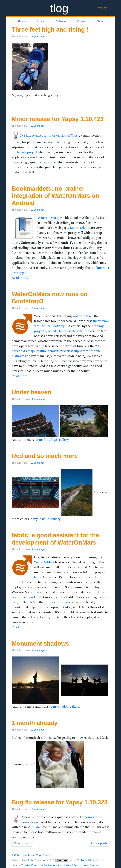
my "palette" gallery (47, 519)
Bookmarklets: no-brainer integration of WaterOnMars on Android (55, 196)
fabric (38, 577)
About (100, 21)
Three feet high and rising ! (50, 30)
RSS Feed (17, 855)
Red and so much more (45, 456)
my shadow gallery (66, 707)
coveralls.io (48, 162)
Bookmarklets (80, 228)
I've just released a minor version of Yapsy (50, 136)
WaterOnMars (48, 218)
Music (41, 21)
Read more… (20, 278)
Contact (47, 855)
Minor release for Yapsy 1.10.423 (58, 119)
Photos (22, 21)
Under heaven (31, 392)
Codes (81, 21)
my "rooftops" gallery (54, 440)
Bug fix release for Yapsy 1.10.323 (60, 802)
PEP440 (36, 827)
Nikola (29, 860)
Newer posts (22, 843)
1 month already (35, 723)
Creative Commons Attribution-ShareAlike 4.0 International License (60, 865)
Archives (29, 855)
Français (102, 8)
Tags (38, 855)
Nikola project (27, 152)
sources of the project (60, 602)
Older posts (99, 843)
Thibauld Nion (86, 860)
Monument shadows (40, 644)
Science (61, 21)
